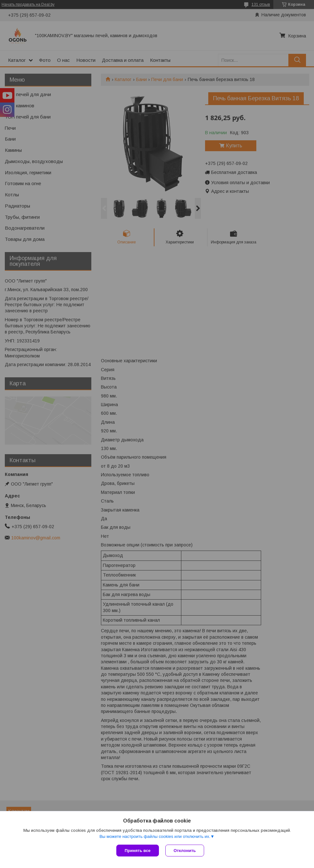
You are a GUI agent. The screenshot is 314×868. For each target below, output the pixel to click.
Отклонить (185, 851)
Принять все (138, 851)
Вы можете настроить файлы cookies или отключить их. (155, 836)
